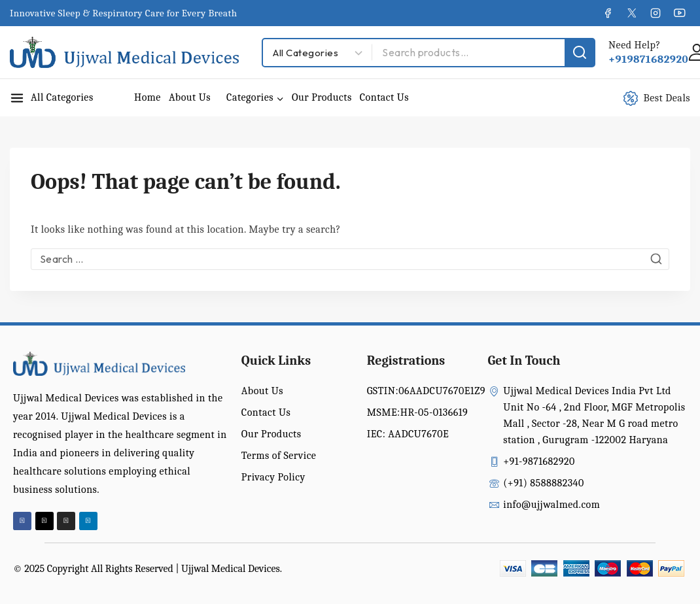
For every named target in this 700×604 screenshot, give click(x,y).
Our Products (322, 97)
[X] (631, 13)
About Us (190, 97)
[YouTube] (680, 13)
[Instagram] (656, 13)
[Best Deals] (664, 98)
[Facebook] (608, 13)
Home (148, 97)
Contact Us (384, 97)
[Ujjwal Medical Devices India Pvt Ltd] (124, 53)
